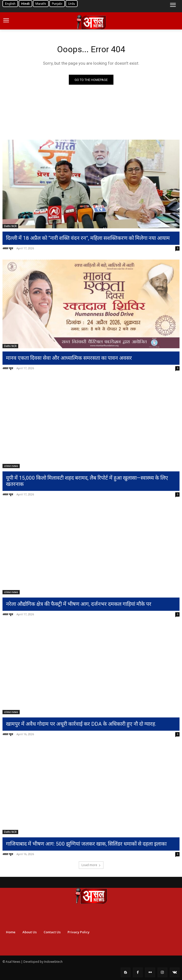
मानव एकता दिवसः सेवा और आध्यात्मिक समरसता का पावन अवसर (69, 358)
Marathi (41, 4)
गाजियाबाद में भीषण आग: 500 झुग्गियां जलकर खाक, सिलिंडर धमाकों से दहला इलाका (86, 844)
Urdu (72, 4)
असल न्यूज (8, 248)
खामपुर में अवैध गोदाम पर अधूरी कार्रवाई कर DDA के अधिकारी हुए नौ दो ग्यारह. (81, 724)
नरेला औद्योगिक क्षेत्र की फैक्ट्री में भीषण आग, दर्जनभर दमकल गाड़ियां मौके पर (79, 604)
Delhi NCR (10, 226)
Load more (91, 865)
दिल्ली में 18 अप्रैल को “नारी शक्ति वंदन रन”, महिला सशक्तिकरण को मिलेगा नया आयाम (88, 238)
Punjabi (57, 4)
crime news (11, 466)
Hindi (25, 4)
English (10, 4)
